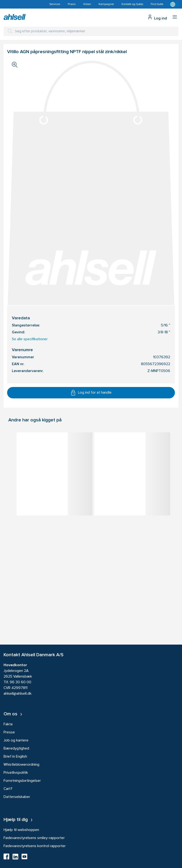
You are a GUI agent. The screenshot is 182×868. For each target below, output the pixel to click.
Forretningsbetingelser (22, 781)
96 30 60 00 (20, 682)
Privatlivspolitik (16, 773)
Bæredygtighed (16, 749)
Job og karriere (16, 741)
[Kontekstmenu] (173, 4)
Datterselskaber (17, 797)
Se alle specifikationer (30, 339)
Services (55, 4)
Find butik (157, 4)
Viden (87, 4)
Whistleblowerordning (21, 765)
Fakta (8, 724)
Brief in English (15, 757)
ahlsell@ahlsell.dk (18, 694)
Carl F (8, 789)
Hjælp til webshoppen (21, 830)
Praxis (72, 4)
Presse (9, 732)
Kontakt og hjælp (132, 4)
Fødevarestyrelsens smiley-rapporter (34, 838)
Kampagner (106, 4)
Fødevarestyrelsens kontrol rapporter (35, 846)
